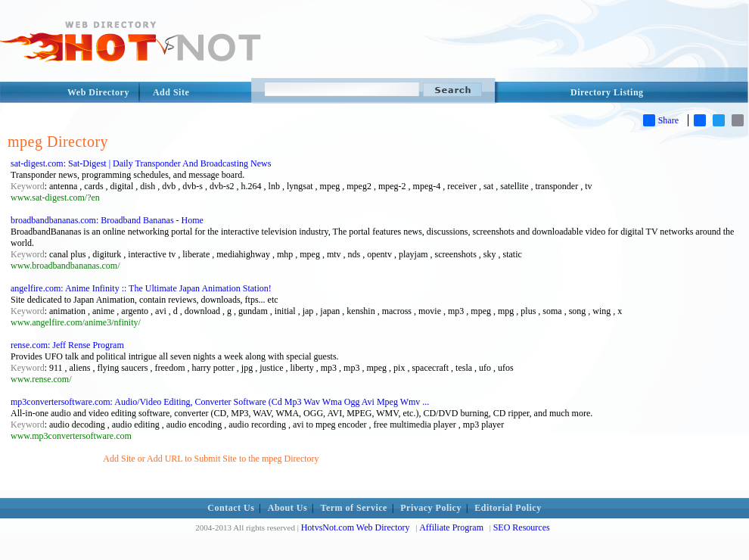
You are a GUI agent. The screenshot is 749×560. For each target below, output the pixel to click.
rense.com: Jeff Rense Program (67, 345)
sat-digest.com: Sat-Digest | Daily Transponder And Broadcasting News (141, 163)
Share (661, 120)
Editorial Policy (508, 508)
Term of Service (354, 508)
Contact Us (231, 508)
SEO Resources (522, 527)
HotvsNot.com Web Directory (356, 527)
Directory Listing (607, 92)
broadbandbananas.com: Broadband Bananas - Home (107, 220)
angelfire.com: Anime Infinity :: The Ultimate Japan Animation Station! (141, 288)
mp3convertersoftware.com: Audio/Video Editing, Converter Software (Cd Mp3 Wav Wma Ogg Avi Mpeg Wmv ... (220, 402)
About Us (287, 508)
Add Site (171, 92)
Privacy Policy (431, 508)
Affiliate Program (451, 527)
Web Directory (98, 92)
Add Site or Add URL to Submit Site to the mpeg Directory (211, 459)
